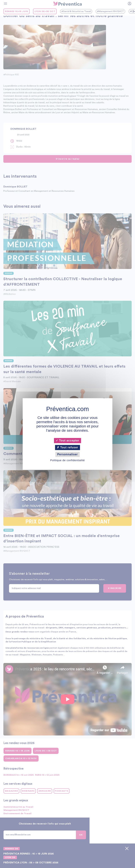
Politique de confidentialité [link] (67, 460)
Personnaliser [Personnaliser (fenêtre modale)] (67, 454)
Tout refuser (67, 447)
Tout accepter (67, 440)
